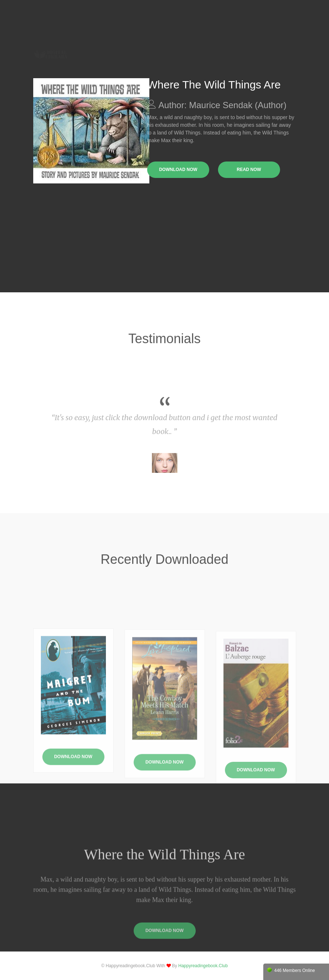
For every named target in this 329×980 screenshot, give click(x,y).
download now (178, 170)
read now (249, 170)
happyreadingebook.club (203, 966)
